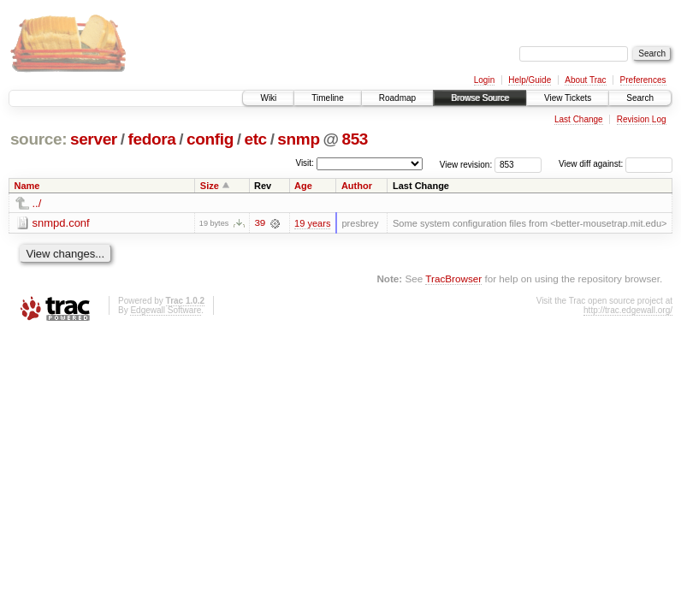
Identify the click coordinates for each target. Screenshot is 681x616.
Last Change (579, 119)
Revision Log (642, 119)
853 (355, 139)
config (210, 139)
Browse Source (480, 98)
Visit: (305, 163)
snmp (298, 139)
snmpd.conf (61, 223)
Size (210, 186)
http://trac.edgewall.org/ (628, 310)
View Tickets (568, 98)
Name (27, 186)
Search (640, 98)
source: (38, 139)
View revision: (466, 164)
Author (357, 186)
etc (255, 139)
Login (484, 80)
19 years (312, 223)
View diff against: (616, 164)
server (94, 139)
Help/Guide (530, 80)
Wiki (268, 98)
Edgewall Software (166, 310)
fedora (151, 139)
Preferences (643, 80)
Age (303, 186)
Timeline (327, 98)
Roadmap (397, 98)
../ (37, 203)
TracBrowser (453, 278)
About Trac (585, 80)
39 (259, 223)
